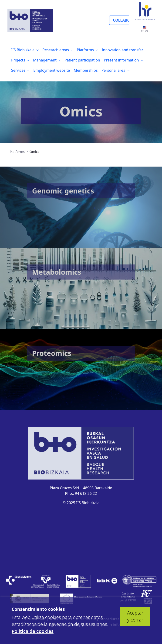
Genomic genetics (63, 191)
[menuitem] (25, 50)
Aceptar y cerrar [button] (135, 616)
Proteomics (52, 353)
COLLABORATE (126, 20)
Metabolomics (57, 272)
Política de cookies (33, 631)
